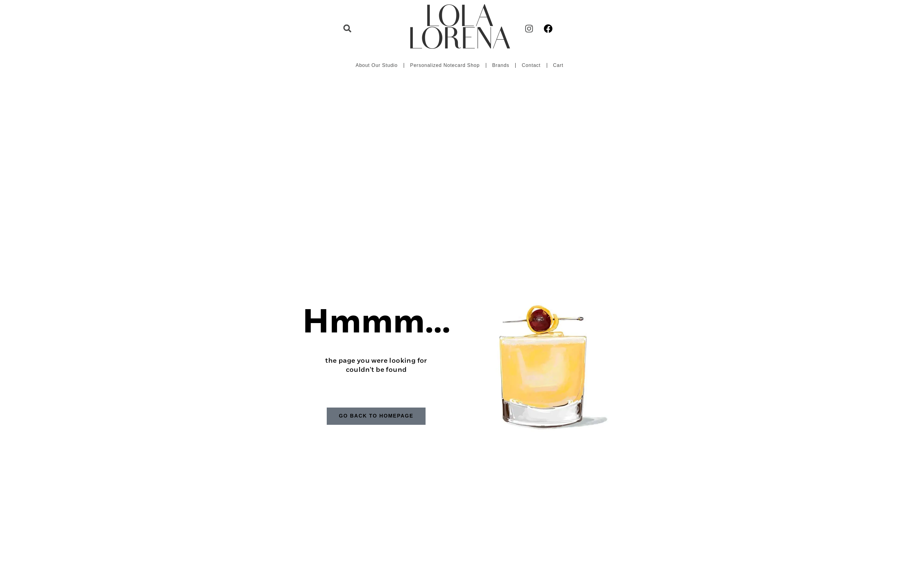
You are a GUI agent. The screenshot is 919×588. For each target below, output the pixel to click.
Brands (501, 65)
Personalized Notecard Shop (445, 65)
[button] (347, 28)
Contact (531, 65)
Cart (558, 65)
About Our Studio (377, 65)
